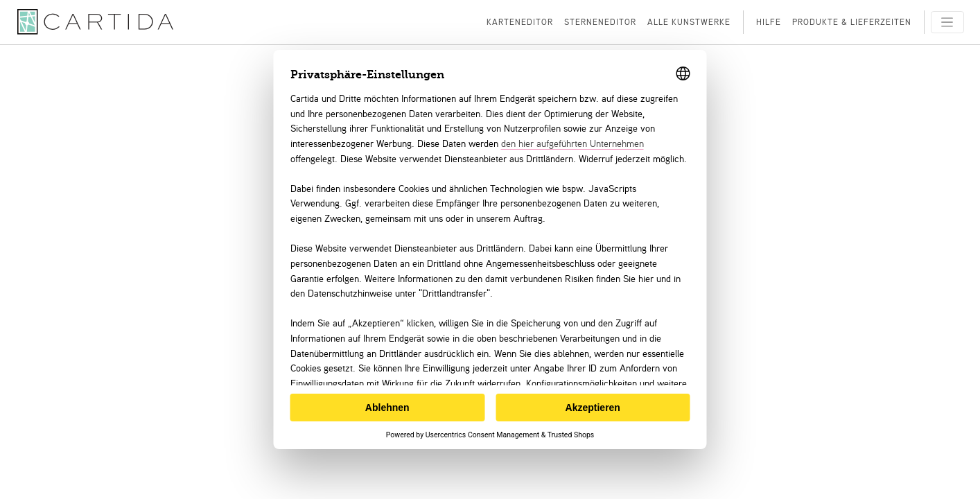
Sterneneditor (600, 22)
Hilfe (769, 22)
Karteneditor (520, 22)
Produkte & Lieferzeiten (852, 22)
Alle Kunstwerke (689, 22)
